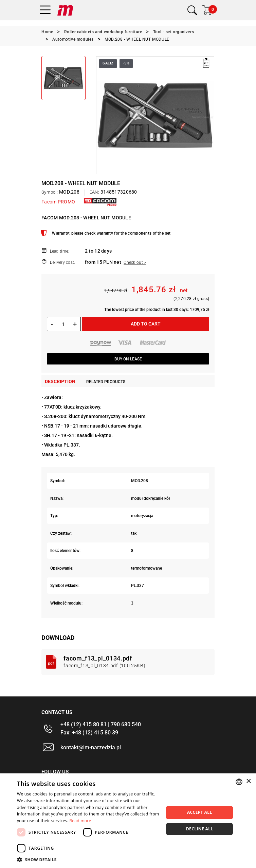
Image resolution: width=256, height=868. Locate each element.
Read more (80, 821)
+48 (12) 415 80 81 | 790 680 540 (101, 724)
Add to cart (146, 324)
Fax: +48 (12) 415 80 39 (89, 733)
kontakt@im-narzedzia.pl (91, 747)
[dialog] (128, 821)
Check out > (135, 262)
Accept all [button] (200, 812)
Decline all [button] (200, 829)
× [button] (248, 781)
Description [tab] (60, 381)
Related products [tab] (106, 382)
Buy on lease (128, 359)
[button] (88, 860)
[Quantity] (63, 324)
